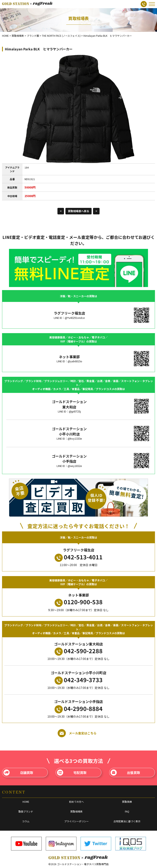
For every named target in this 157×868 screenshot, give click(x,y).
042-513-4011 (79, 557)
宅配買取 (72, 773)
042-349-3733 (79, 680)
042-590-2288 (79, 651)
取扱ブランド (26, 811)
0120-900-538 (79, 602)
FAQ (127, 811)
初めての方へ (76, 802)
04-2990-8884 (79, 709)
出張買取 (125, 773)
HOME (26, 802)
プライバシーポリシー (76, 821)
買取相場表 (76, 811)
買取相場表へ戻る (78, 211)
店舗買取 (18, 773)
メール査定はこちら (77, 733)
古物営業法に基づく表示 (127, 821)
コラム (26, 821)
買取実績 (127, 802)
